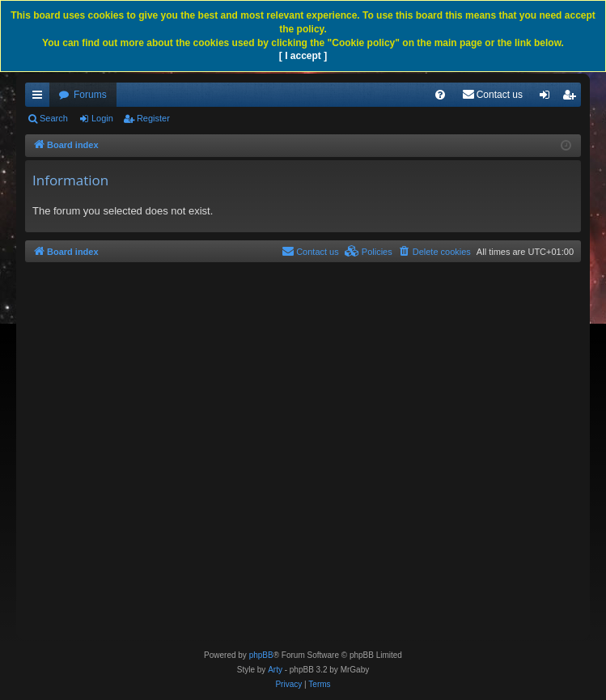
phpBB (261, 655)
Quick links (40, 98)
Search (54, 118)
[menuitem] (440, 95)
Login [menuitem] (548, 98)
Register (153, 118)
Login (102, 118)
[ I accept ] (303, 56)
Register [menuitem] (572, 98)
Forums (90, 95)
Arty (275, 670)
